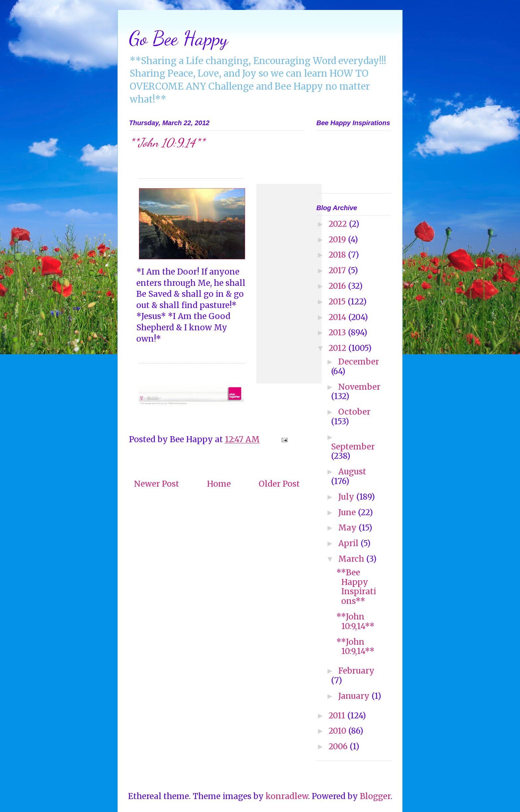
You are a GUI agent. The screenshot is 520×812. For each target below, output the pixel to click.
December (359, 362)
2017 (338, 270)
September (353, 447)
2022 (339, 224)
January (355, 696)
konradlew (287, 796)
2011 (338, 716)
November (359, 387)
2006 (339, 746)
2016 (338, 286)
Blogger (375, 796)
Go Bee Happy (178, 38)
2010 (338, 731)
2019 (338, 240)
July (347, 497)
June (348, 512)
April (349, 543)
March (352, 559)
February (356, 671)
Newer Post (157, 484)
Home (219, 484)
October (354, 412)
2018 (338, 255)
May (348, 528)
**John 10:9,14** (355, 621)
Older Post (279, 484)
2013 (338, 332)
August (352, 472)
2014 (338, 317)
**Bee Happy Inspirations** (356, 587)
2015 (338, 302)
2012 (338, 348)
